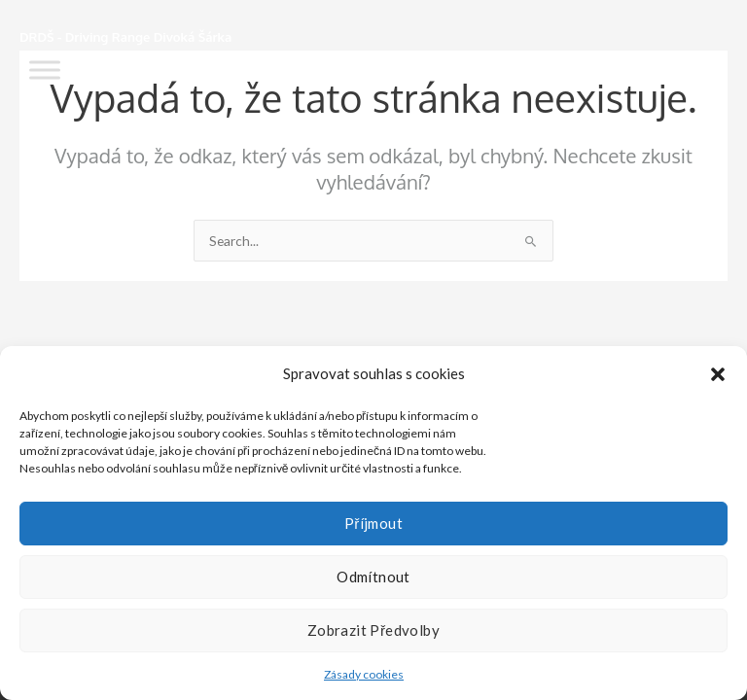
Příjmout (373, 523)
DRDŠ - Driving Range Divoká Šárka (125, 37)
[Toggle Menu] (45, 70)
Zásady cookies (364, 674)
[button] (718, 374)
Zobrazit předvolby (373, 630)
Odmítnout (373, 577)
